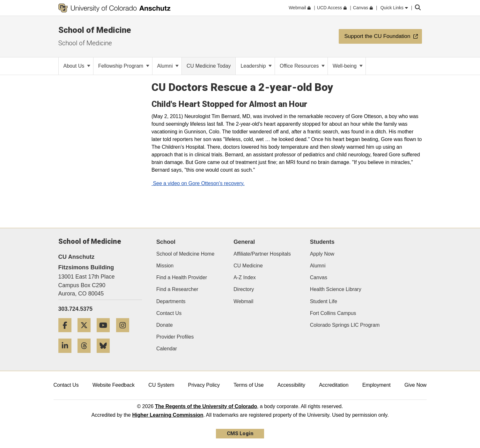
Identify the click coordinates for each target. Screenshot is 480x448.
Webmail (243, 301)
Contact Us (169, 313)
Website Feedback (114, 385)
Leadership (256, 66)
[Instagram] (125, 335)
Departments (171, 301)
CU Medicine (248, 266)
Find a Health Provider (182, 277)
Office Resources (302, 66)
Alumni (168, 66)
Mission (165, 266)
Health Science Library (336, 289)
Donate (165, 325)
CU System (161, 385)
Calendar (167, 349)
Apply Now (322, 254)
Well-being (348, 66)
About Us (77, 66)
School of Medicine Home (185, 254)
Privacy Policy (204, 385)
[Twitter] (86, 335)
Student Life (324, 301)
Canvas (319, 277)
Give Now (415, 385)
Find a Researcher (177, 289)
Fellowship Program (124, 66)
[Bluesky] (106, 355)
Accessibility (291, 385)
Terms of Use (248, 385)
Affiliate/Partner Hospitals (262, 254)
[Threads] (86, 355)
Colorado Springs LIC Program (345, 325)
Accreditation (334, 385)
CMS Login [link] (240, 433)
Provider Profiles (175, 337)
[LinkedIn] (67, 355)
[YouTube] (106, 335)
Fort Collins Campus (333, 313)
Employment (377, 385)
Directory (244, 289)
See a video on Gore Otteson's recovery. (198, 183)
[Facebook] (67, 335)
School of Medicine (95, 30)
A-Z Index (244, 277)
